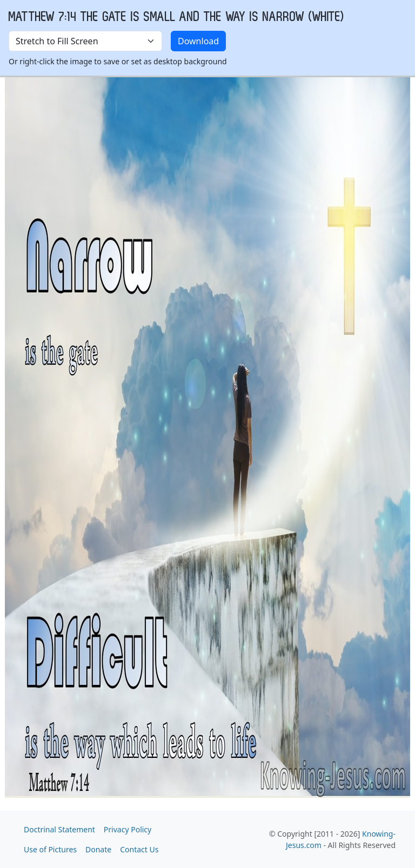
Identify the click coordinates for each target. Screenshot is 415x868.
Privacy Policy (128, 829)
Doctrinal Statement (59, 829)
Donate (98, 849)
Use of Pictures (50, 849)
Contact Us (139, 849)
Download (198, 41)
